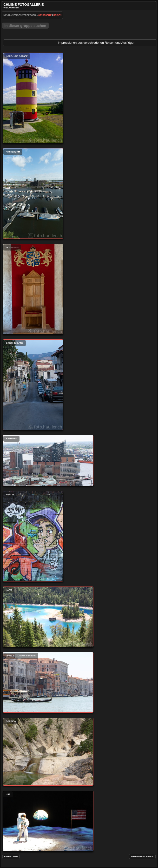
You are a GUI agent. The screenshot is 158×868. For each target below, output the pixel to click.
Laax (48, 617)
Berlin (33, 536)
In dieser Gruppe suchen (25, 26)
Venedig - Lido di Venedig (48, 682)
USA (48, 821)
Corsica (48, 752)
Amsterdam (33, 193)
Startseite (45, 15)
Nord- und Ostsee (33, 98)
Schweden (33, 289)
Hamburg (48, 460)
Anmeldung (11, 856)
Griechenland (33, 385)
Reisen (58, 15)
